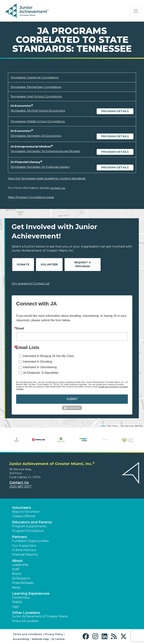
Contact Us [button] (19, 483)
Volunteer (49, 264)
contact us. (58, 188)
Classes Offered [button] (24, 516)
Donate (23, 264)
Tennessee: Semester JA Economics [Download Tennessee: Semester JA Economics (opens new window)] (36, 136)
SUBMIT (72, 399)
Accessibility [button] (21, 639)
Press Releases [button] (23, 583)
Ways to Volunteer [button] (26, 512)
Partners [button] (19, 537)
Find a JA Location (25, 621)
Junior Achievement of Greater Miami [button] (40, 616)
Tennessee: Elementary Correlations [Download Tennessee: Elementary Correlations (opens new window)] (36, 87)
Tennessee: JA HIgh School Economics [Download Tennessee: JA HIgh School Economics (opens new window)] (38, 111)
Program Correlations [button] (28, 531)
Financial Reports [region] (25, 555)
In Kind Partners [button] (24, 550)
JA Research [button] (21, 578)
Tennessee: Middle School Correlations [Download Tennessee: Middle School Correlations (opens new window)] (38, 121)
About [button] (17, 561)
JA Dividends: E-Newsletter (41, 373)
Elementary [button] (21, 598)
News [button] (16, 587)
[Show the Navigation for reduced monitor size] (136, 11)
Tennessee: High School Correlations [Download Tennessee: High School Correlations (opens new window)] (36, 96)
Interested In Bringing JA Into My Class (48, 356)
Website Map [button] (40, 639)
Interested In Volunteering (40, 367)
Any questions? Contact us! (31, 283)
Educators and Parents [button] (32, 522)
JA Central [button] (58, 639)
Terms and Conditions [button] (28, 634)
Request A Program (83, 264)
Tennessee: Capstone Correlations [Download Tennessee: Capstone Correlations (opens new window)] (34, 77)
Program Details (115, 111)
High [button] (16, 607)
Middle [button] (17, 602)
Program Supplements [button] (29, 526)
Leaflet (102, 426)
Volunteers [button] (22, 508)
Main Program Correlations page (31, 197)
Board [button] (17, 574)
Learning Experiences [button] (31, 594)
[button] (87, 636)
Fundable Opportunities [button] (30, 541)
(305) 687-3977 (20, 487)
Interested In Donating (37, 362)
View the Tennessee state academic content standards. (47, 178)
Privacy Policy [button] (54, 634)
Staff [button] (16, 569)
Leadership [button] (20, 565)
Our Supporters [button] (24, 546)
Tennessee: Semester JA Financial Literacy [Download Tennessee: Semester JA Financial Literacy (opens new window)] (40, 167)
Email (20, 329)
